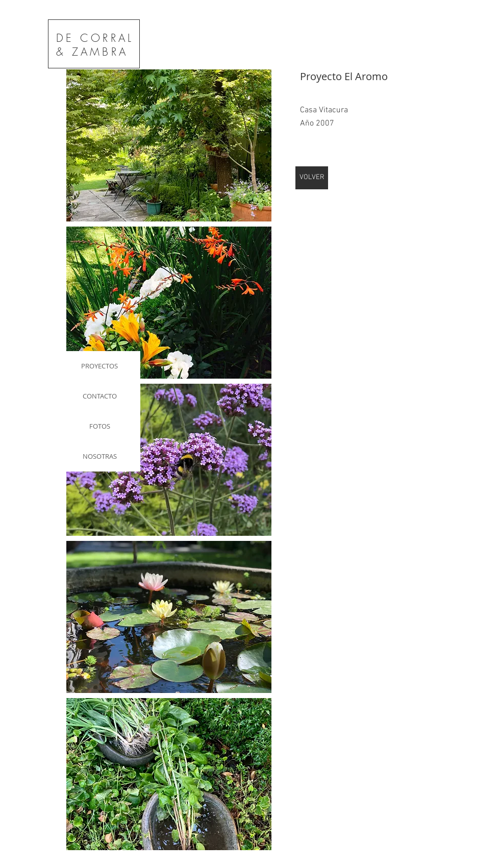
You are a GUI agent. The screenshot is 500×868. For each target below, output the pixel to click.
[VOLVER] (312, 178)
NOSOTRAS (100, 456)
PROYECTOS (99, 366)
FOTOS (100, 426)
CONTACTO (100, 396)
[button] (169, 145)
